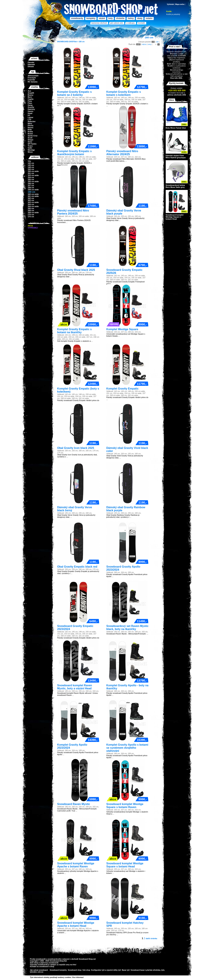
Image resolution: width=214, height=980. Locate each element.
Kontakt (142, 23)
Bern (30, 97)
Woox (30, 152)
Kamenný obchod (99, 23)
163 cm (31, 200)
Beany (31, 95)
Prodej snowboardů (38, 959)
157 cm (31, 186)
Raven (31, 128)
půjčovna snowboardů (49, 963)
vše (157, 42)
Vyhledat (170, 4)
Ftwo (30, 103)
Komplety (91, 18)
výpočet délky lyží (114, 970)
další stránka (151, 938)
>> (85, 977)
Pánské (31, 62)
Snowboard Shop (86, 959)
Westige (31, 150)
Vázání (102, 18)
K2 (29, 115)
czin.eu (40, 972)
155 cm (31, 179)
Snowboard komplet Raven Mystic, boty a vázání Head (75, 687)
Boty (111, 18)
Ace (29, 91)
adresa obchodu (174, 95)
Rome (30, 134)
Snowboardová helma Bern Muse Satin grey (175, 186)
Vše (29, 161)
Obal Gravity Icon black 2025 (76, 448)
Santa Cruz (33, 136)
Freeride (31, 80)
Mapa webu (180, 4)
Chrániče (120, 18)
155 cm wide (33, 181)
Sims (30, 142)
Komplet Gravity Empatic (123, 389)
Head (30, 113)
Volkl (30, 148)
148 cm (31, 167)
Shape (31, 140)
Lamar (31, 117)
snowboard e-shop (47, 967)
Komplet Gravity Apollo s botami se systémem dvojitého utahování (127, 748)
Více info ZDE (176, 78)
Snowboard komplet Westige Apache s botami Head (76, 924)
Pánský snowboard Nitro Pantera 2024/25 (73, 212)
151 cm (31, 173)
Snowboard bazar (138, 970)
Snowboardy (77, 18)
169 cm (31, 210)
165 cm (31, 208)
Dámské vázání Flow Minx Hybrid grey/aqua (176, 157)
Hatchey (31, 109)
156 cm (31, 183)
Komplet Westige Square (122, 329)
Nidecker (32, 121)
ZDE (184, 95)
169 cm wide (33, 212)
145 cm (31, 165)
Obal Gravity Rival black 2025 (76, 270)
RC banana (33, 82)
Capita (31, 99)
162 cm (31, 198)
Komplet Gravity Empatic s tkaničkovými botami (75, 153)
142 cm (31, 163)
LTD (30, 119)
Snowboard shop (75, 970)
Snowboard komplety (58, 970)
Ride (30, 130)
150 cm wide (33, 171)
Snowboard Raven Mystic (74, 804)
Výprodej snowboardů (39, 965)
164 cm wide (33, 206)
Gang (30, 105)
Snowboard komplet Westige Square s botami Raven (125, 806)
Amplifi (31, 93)
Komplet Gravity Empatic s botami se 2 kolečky (75, 93)
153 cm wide (33, 175)
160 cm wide (33, 194)
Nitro (30, 123)
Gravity (31, 107)
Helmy (131, 18)
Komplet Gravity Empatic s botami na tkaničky (75, 331)
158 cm (31, 188)
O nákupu (131, 23)
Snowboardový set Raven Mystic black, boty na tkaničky (128, 628)
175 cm (31, 217)
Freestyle (32, 78)
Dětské (31, 66)
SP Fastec (32, 144)
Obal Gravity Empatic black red (77, 567)
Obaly (140, 18)
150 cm (31, 169)
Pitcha (31, 125)
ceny (150, 44)
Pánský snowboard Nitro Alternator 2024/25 (122, 153)
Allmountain (33, 76)
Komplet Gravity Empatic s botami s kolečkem (124, 93)
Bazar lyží (126, 970)
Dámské (31, 64)
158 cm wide (33, 190)
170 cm (31, 215)
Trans (30, 146)
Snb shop (86, 970)
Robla (30, 132)
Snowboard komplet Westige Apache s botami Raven (76, 865)
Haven (31, 111)
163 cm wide (33, 202)
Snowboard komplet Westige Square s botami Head (125, 865)
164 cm (31, 204)
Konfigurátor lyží (98, 970)
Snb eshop (34, 963)
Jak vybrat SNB (117, 23)
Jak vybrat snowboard (39, 970)
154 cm (31, 177)
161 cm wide (33, 196)
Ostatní (149, 18)
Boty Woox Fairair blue (176, 128)
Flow (30, 101)
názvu (144, 44)
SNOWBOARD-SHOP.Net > (68, 42)
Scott (30, 138)
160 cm (82, 42)
